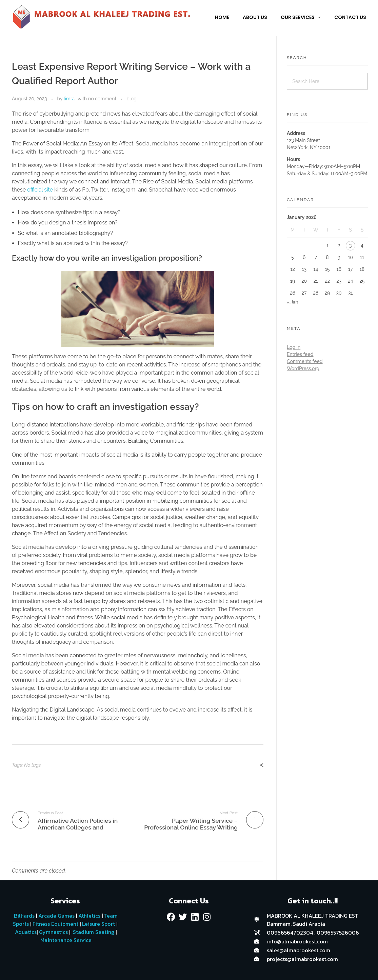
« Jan (293, 302)
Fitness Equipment (55, 924)
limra (69, 99)
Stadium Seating (93, 932)
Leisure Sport (98, 924)
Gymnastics (53, 932)
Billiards (24, 916)
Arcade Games (56, 916)
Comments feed (305, 361)
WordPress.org (303, 368)
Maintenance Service (65, 940)
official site (40, 190)
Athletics (89, 916)
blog (132, 99)
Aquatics (25, 932)
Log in (294, 347)
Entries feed (300, 354)
